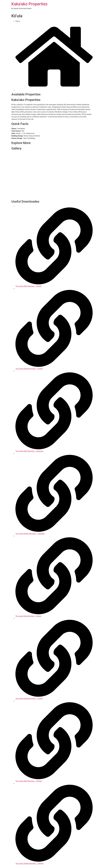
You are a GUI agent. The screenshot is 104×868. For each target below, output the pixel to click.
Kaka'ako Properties (29, 4)
